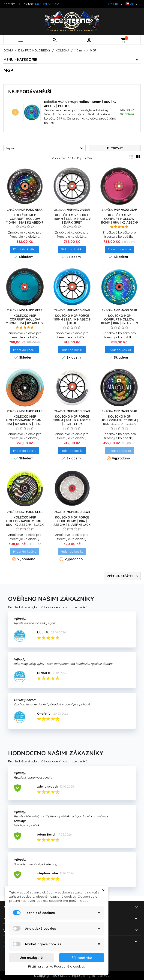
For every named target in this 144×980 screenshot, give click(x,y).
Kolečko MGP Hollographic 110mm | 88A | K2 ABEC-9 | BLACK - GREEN (25, 523)
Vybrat (45, 148)
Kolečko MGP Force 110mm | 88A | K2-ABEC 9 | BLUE (72, 319)
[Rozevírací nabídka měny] (116, 4)
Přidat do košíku (25, 249)
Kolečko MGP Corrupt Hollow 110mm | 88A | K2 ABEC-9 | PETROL (119, 321)
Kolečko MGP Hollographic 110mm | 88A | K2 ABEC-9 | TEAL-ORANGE (25, 422)
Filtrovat (115, 148)
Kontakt (9, 4)
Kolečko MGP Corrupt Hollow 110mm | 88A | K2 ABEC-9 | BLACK (25, 221)
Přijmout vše (82, 958)
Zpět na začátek (123, 576)
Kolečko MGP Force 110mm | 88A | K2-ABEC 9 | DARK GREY (72, 219)
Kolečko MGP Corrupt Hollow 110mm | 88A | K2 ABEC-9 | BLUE (25, 321)
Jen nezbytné (31, 958)
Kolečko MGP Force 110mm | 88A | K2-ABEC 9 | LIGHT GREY (72, 420)
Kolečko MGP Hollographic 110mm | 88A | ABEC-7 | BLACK (119, 420)
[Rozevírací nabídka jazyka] (132, 4)
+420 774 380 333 (47, 4)
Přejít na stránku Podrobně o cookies (57, 966)
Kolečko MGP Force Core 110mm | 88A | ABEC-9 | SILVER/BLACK (72, 521)
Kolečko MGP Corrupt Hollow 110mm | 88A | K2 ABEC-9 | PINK (119, 221)
